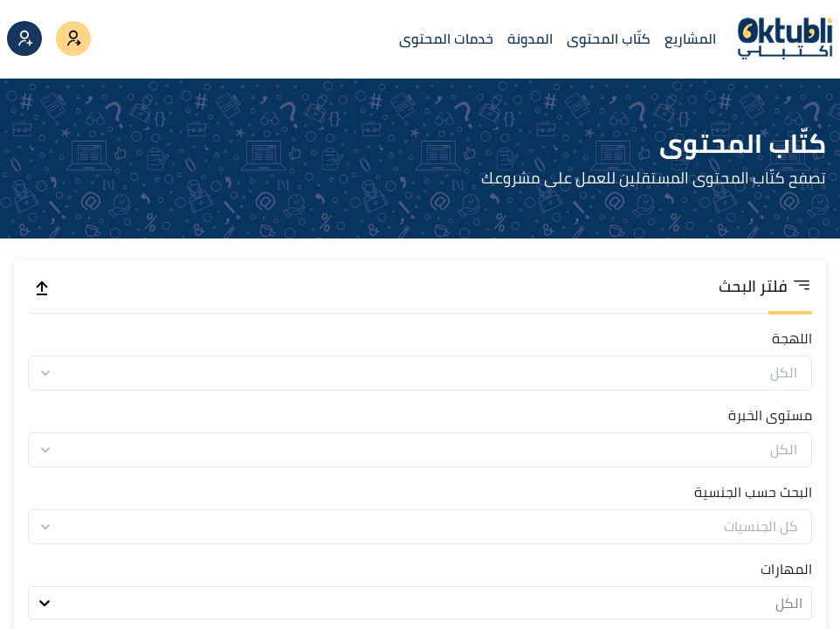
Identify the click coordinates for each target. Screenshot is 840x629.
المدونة (530, 38)
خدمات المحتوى (446, 38)
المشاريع (690, 38)
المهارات (786, 569)
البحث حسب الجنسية (753, 492)
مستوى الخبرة (770, 415)
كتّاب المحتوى (609, 38)
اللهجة (792, 338)
